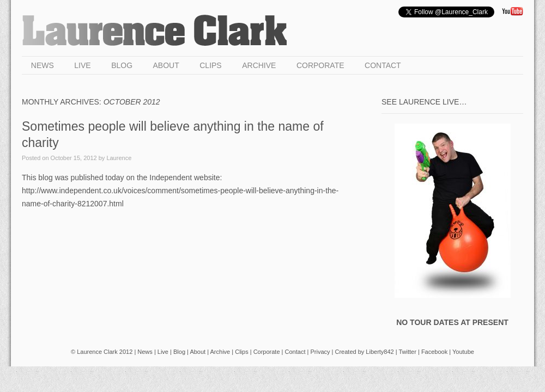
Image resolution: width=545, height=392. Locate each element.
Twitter (408, 352)
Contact (383, 65)
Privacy (320, 352)
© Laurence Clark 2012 (102, 352)
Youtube (463, 352)
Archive (259, 65)
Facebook (434, 352)
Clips (210, 65)
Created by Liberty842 (364, 352)
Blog (122, 65)
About (166, 65)
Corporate (320, 65)
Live (82, 65)
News (43, 65)
